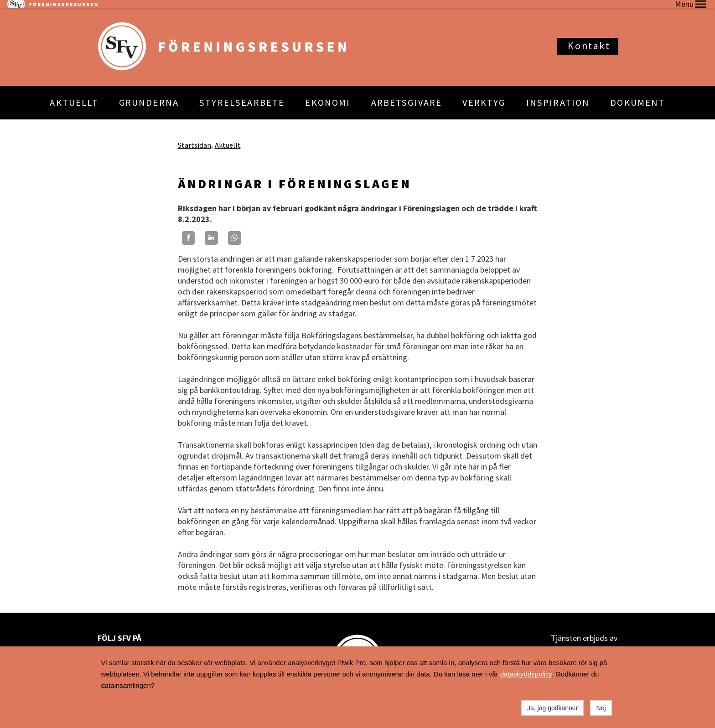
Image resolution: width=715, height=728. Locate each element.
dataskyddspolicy (526, 674)
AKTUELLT (74, 94)
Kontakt (589, 38)
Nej (601, 708)
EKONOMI (328, 94)
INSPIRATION (558, 94)
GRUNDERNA (149, 94)
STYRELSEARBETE (242, 94)
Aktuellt (228, 136)
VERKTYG (484, 94)
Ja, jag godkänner (552, 708)
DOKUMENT (637, 94)
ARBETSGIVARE (407, 94)
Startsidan (194, 136)
